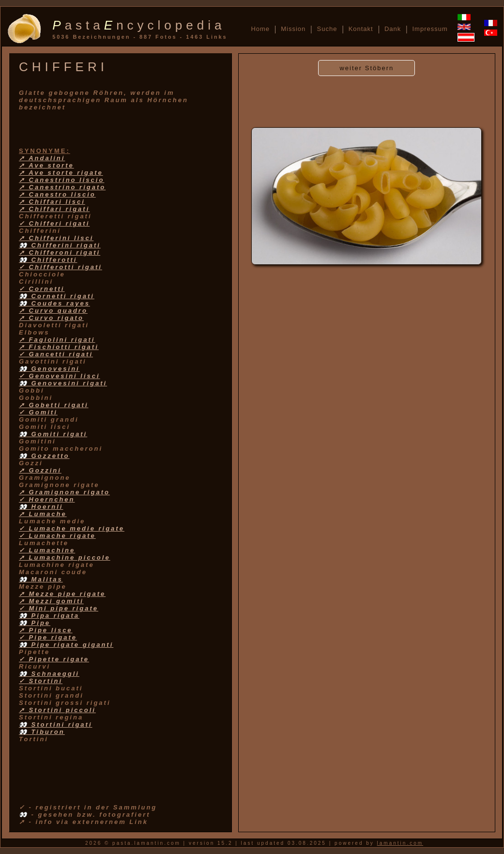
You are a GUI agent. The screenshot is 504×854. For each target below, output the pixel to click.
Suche (327, 29)
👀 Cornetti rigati (57, 296)
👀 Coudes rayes (54, 303)
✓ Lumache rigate (57, 536)
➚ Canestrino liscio (61, 180)
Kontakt (361, 29)
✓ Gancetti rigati (56, 354)
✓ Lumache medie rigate (72, 528)
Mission (293, 29)
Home (260, 29)
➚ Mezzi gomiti (51, 601)
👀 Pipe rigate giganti (66, 645)
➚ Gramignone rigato (64, 492)
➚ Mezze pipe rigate (62, 594)
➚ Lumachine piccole (65, 557)
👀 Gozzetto (44, 456)
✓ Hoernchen (47, 499)
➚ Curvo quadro (53, 311)
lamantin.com (400, 843)
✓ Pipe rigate (48, 637)
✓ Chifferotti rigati (61, 267)
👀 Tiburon (42, 732)
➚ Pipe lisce (46, 630)
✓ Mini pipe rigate (59, 608)
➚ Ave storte (46, 165)
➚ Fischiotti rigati (59, 347)
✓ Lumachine (47, 550)
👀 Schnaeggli (49, 674)
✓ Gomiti (38, 412)
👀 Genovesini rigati (63, 383)
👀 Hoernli (41, 507)
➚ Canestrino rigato (62, 187)
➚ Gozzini (40, 470)
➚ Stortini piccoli (57, 710)
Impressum (430, 29)
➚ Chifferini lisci (56, 238)
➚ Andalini (42, 158)
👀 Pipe (35, 623)
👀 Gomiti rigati (53, 434)
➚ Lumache (43, 514)
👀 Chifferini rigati (60, 245)
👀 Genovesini (49, 369)
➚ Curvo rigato (51, 318)
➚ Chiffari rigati (54, 209)
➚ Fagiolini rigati (57, 340)
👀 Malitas (41, 579)
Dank (393, 29)
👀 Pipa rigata (49, 616)
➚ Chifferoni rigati (60, 252)
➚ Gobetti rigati (54, 405)
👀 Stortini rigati (56, 724)
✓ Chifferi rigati (54, 223)
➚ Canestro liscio (57, 194)
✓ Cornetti (42, 289)
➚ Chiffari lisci (52, 202)
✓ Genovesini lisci (60, 376)
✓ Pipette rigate (54, 659)
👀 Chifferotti (48, 260)
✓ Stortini (41, 681)
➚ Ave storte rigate (61, 173)
